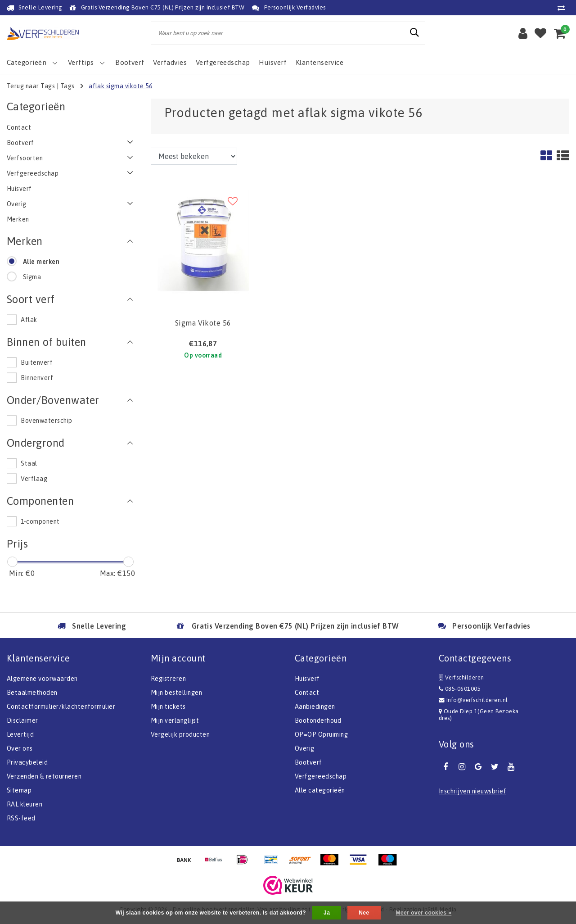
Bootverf (308, 762)
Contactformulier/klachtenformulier (61, 707)
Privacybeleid (27, 762)
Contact (307, 693)
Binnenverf (37, 378)
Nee (364, 913)
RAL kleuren (25, 804)
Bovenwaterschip (46, 421)
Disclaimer (22, 720)
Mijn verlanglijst (175, 720)
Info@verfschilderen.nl (473, 700)
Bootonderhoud (318, 720)
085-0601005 (460, 689)
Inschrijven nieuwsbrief (472, 791)
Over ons (20, 748)
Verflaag (34, 479)
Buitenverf (37, 362)
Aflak (29, 320)
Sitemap (19, 790)
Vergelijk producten (180, 734)
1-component (40, 521)
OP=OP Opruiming (321, 734)
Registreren (168, 679)
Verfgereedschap (321, 776)
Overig (305, 748)
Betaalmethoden (32, 693)
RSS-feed (21, 818)
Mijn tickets (168, 707)
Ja (327, 913)
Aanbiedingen (315, 707)
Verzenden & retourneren (44, 776)
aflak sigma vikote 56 (120, 86)
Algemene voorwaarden (42, 679)
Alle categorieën (320, 790)
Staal (29, 463)
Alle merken (41, 262)
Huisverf (307, 679)
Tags (67, 86)
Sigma (32, 277)
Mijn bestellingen (176, 693)
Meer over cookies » (423, 913)
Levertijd (20, 734)
